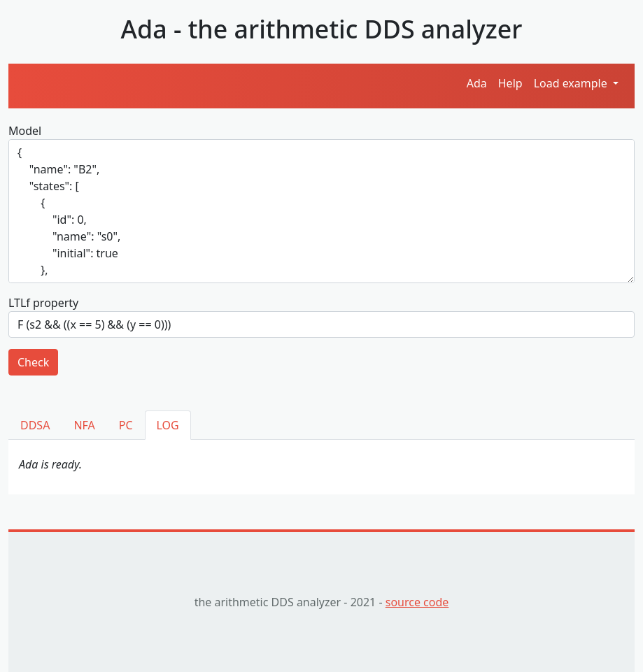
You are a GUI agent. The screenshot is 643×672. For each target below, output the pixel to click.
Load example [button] (572, 83)
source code (417, 602)
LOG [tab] (168, 425)
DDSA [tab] (35, 425)
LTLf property (43, 303)
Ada (477, 83)
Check (33, 362)
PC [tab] (126, 425)
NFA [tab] (84, 425)
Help (510, 83)
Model (25, 131)
